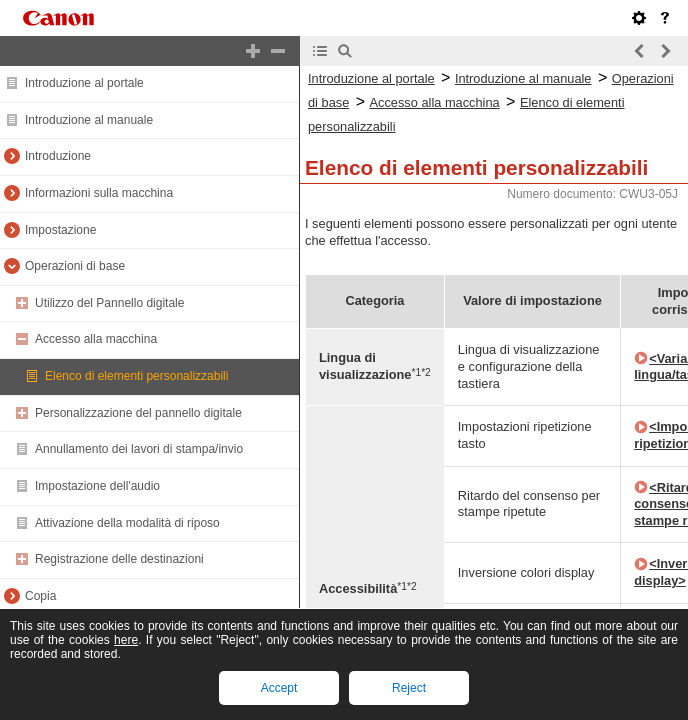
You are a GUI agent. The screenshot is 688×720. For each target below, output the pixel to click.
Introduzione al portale (84, 83)
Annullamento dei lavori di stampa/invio (139, 449)
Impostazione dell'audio (97, 486)
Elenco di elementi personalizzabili (136, 376)
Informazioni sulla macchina (99, 193)
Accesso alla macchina (96, 339)
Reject (409, 688)
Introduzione (58, 156)
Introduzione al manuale (89, 120)
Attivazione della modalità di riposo (127, 523)
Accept (279, 688)
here (126, 640)
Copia (40, 596)
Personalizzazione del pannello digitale (138, 413)
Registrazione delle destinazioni (119, 559)
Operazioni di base (75, 266)
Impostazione (60, 230)
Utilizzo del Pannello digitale (109, 303)
